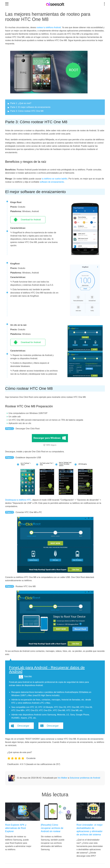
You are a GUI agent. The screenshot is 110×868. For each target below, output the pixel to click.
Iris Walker (63, 778)
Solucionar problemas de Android (85, 778)
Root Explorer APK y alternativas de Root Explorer (16, 828)
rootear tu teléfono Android (49, 27)
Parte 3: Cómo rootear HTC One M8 (27, 111)
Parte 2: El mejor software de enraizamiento (30, 107)
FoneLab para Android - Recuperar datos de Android (47, 670)
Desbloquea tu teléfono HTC (18, 500)
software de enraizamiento (52, 182)
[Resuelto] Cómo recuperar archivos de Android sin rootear (52, 828)
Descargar (23, 726)
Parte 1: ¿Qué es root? (21, 103)
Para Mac (28, 676)
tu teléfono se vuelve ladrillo (55, 179)
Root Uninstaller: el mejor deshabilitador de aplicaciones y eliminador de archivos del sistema (89, 830)
